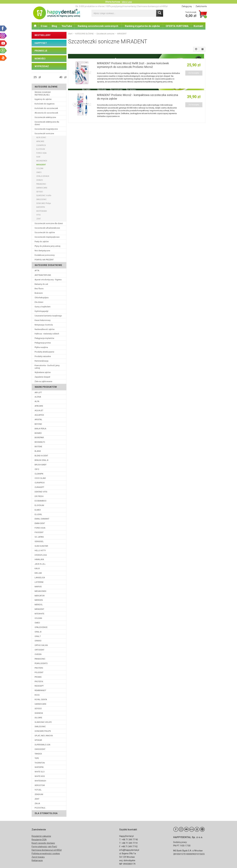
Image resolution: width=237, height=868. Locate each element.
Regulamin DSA (39, 840)
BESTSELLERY (43, 35)
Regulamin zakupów (41, 836)
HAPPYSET (41, 43)
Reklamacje (37, 860)
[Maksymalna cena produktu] (61, 77)
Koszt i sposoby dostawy (43, 843)
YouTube (67, 26)
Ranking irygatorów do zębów (142, 26)
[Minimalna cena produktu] (35, 77)
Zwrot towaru (38, 857)
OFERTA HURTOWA (177, 26)
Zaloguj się (187, 6)
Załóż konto (201, 6)
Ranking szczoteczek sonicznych (98, 26)
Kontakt (198, 26)
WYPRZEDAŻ (42, 66)
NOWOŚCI (40, 59)
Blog (54, 26)
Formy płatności (39, 847)
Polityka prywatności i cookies (46, 853)
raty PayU (52, 847)
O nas (44, 26)
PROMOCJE (41, 51)
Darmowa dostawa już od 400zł (47, 850)
